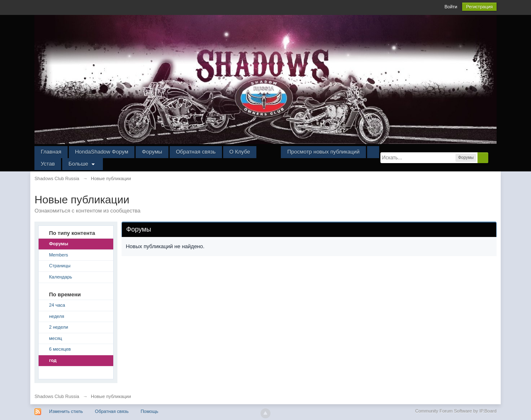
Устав (48, 164)
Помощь (150, 411)
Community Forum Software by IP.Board (456, 411)
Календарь (61, 277)
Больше (83, 164)
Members (58, 255)
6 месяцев (60, 349)
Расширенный (493, 157)
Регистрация (479, 7)
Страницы (60, 266)
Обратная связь (196, 152)
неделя (57, 316)
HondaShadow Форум (102, 152)
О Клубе (240, 152)
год (53, 360)
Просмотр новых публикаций (323, 152)
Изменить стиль (66, 411)
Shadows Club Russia (57, 396)
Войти (451, 7)
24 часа (57, 305)
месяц (55, 338)
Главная (51, 152)
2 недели (58, 327)
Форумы (152, 152)
